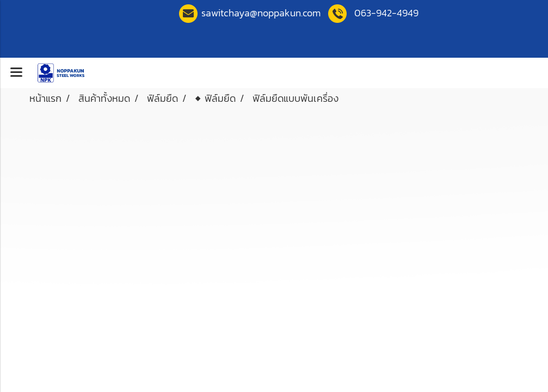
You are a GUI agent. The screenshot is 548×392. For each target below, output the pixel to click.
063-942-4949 (386, 13)
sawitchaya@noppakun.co (261, 13)
